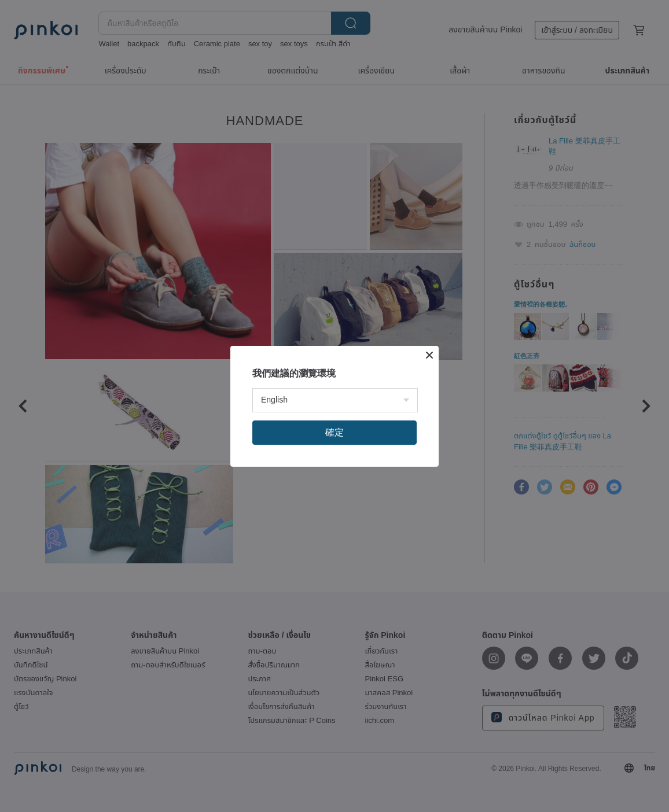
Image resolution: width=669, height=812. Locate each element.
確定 (334, 432)
